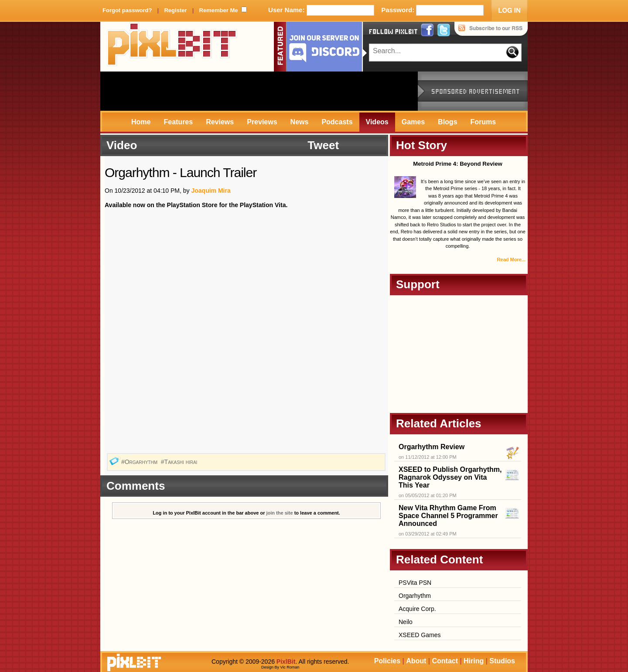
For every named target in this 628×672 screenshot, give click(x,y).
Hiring (474, 661)
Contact (445, 661)
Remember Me (219, 10)
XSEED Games (420, 635)
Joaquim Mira (211, 191)
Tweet (323, 145)
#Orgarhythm (140, 462)
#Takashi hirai (180, 462)
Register (175, 10)
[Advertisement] (259, 91)
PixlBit (172, 47)
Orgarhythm (415, 596)
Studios (502, 661)
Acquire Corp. (417, 609)
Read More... (511, 259)
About (416, 661)
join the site (280, 513)
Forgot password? (127, 10)
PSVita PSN (415, 583)
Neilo (406, 622)
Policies (387, 661)
